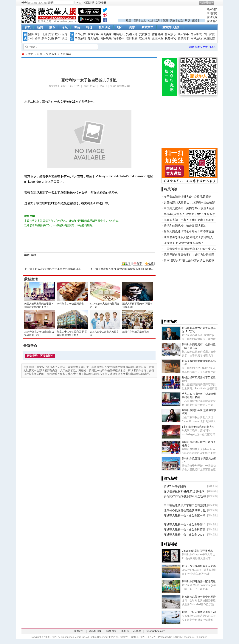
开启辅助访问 (217, 3)
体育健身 (158, 34)
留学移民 (119, 38)
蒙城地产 (212, 21)
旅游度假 (209, 38)
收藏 (151, 263)
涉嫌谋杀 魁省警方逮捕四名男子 (184, 243)
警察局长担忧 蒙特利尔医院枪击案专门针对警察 (128, 269)
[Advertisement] (162, 13)
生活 (77, 27)
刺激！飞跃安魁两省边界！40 (199, 612)
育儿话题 (93, 38)
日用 (44, 34)
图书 (38, 38)
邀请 (128, 263)
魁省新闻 (51, 54)
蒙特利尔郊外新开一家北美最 (199, 581)
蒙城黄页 (148, 27)
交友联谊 (145, 34)
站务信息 (111, 631)
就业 (151, 20)
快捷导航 (206, 3)
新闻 (40, 27)
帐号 (24, 3)
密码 (51, 3)
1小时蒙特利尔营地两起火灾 (198, 427)
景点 (187, 20)
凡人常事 (183, 34)
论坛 (65, 27)
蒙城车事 (93, 34)
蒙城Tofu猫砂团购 (175, 486)
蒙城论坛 (212, 17)
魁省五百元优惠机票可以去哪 (199, 566)
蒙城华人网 (23, 54)
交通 (180, 20)
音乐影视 (196, 34)
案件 (34, 255)
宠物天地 (132, 34)
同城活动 (196, 38)
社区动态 (105, 27)
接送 (195, 20)
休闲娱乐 (170, 34)
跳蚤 (52, 27)
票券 (44, 38)
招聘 (31, 34)
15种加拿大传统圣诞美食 (70, 304)
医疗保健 (209, 34)
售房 (136, 20)
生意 (143, 20)
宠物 (51, 38)
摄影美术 (183, 38)
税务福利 (170, 38)
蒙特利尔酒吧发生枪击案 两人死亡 (185, 226)
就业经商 (145, 38)
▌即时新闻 (169, 321)
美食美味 (106, 34)
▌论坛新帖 (169, 478)
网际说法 (106, 38)
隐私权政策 (95, 631)
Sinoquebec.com (155, 631)
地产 (120, 27)
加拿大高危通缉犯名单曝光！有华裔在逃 (189, 231)
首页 (28, 27)
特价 (89, 27)
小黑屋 (137, 631)
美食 (173, 20)
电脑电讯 (119, 34)
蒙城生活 (31, 279)
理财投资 (132, 38)
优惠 (165, 20)
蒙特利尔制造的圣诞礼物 (136, 332)
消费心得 (80, 34)
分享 (139, 263)
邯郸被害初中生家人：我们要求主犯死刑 (189, 220)
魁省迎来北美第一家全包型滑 (199, 597)
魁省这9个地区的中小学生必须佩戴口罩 (58, 269)
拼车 (58, 38)
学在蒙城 (80, 38)
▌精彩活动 (169, 544)
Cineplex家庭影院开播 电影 (198, 551)
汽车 (51, 34)
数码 (58, 34)
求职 (38, 34)
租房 (129, 20)
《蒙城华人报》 (170, 27)
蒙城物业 (158, 38)
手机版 (125, 631)
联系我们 (212, 9)
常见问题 (212, 13)
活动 (158, 20)
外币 (31, 38)
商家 (132, 27)
